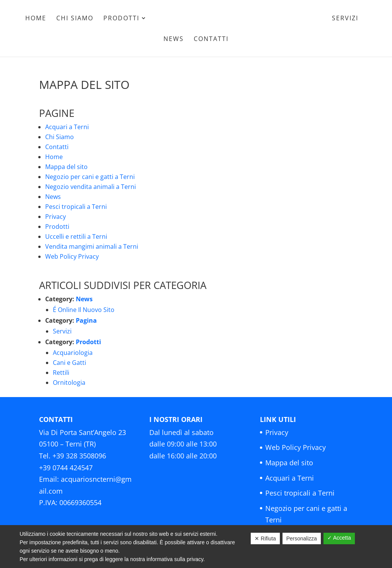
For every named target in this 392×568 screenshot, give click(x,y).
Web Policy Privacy (72, 256)
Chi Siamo (75, 19)
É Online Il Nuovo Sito (84, 310)
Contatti (211, 39)
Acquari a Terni (67, 127)
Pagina (86, 320)
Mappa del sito (66, 167)
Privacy (56, 217)
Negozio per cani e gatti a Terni (90, 177)
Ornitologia (69, 382)
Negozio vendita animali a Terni (91, 187)
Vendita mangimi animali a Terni (92, 246)
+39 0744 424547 (66, 468)
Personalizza (302, 538)
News (174, 39)
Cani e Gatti (69, 363)
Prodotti (121, 19)
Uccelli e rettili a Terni (76, 236)
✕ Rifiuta (265, 538)
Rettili (61, 373)
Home (36, 19)
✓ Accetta (339, 538)
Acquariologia (73, 353)
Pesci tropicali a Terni (76, 207)
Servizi (345, 19)
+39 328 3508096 (79, 456)
